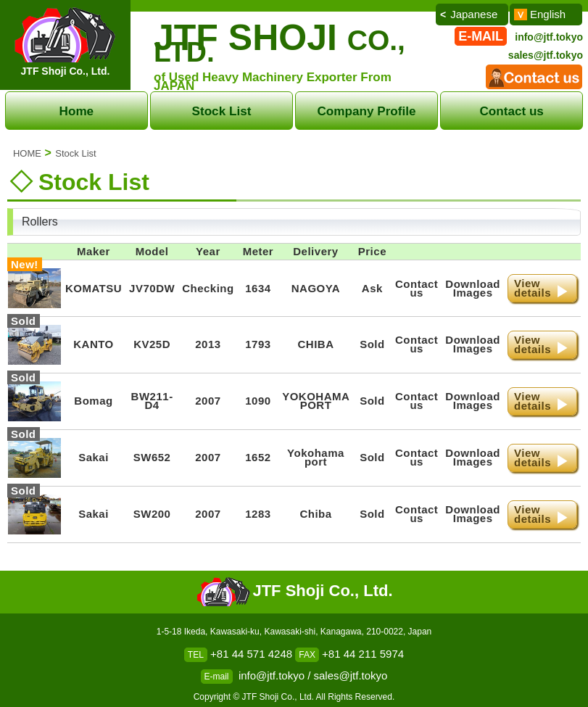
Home (77, 111)
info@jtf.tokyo (549, 37)
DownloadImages (473, 288)
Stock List (222, 111)
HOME (27, 153)
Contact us (512, 111)
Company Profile (367, 111)
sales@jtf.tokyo (546, 55)
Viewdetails (533, 288)
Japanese (474, 14)
